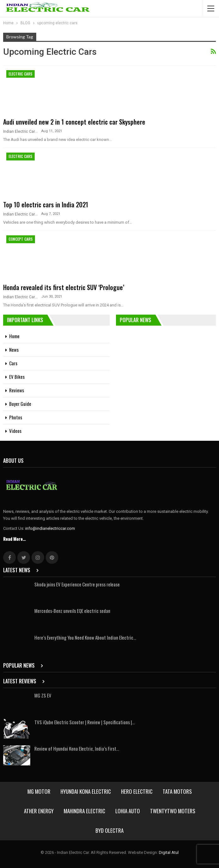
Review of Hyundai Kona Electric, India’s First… (77, 748)
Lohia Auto (128, 811)
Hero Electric (137, 791)
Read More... (14, 539)
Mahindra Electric (84, 811)
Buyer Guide (20, 404)
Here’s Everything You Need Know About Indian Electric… (85, 637)
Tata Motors (177, 791)
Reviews (17, 390)
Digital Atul (169, 852)
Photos (16, 417)
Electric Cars (20, 74)
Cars (13, 363)
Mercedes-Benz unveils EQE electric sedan (72, 611)
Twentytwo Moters (173, 811)
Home (14, 336)
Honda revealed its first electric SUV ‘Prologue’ (64, 287)
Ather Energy (39, 811)
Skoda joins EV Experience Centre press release (78, 584)
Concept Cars (21, 239)
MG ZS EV (43, 695)
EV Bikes (17, 377)
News (14, 350)
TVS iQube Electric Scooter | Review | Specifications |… (85, 722)
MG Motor (39, 791)
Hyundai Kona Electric (86, 791)
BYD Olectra (109, 830)
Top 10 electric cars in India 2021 (46, 204)
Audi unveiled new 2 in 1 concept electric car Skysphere (74, 122)
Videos (15, 431)
